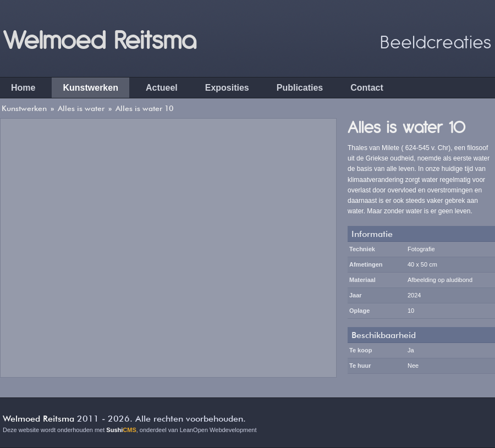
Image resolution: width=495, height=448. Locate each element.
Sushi (121, 430)
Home (23, 88)
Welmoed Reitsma (100, 38)
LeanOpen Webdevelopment (218, 430)
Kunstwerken (90, 88)
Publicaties (300, 88)
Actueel (162, 88)
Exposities (227, 88)
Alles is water (81, 108)
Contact (367, 88)
